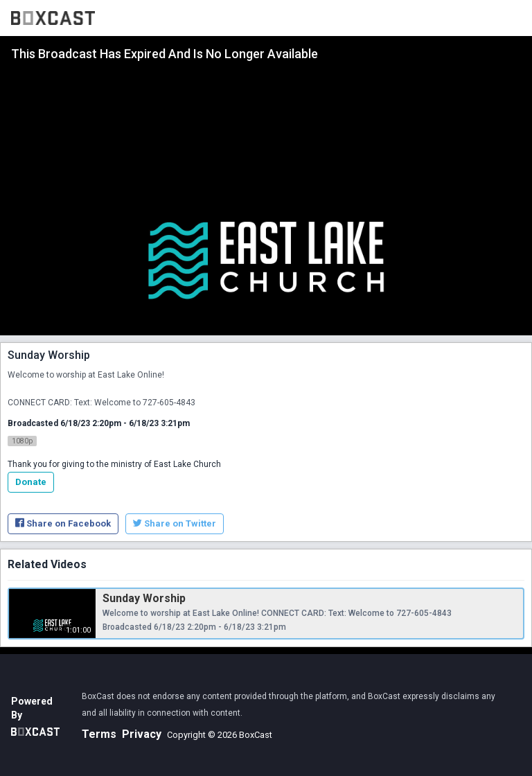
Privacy (142, 734)
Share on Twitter (175, 523)
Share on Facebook (63, 523)
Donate (31, 482)
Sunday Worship (144, 598)
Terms (99, 734)
